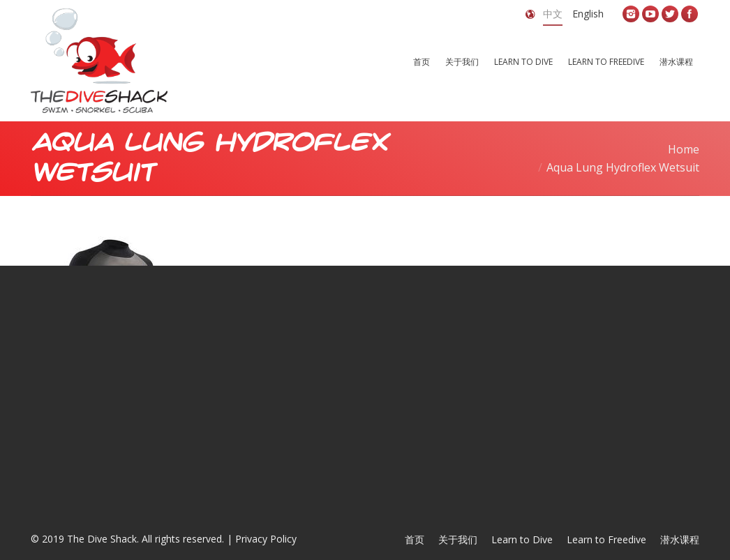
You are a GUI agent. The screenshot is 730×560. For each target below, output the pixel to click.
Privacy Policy (266, 539)
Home (684, 149)
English (588, 14)
